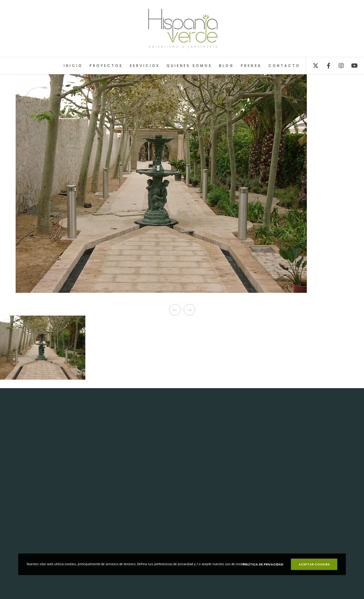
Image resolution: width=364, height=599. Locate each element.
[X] (312, 66)
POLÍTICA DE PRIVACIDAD (263, 564)
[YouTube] (350, 66)
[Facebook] (325, 66)
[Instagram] (338, 66)
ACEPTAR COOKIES (314, 564)
